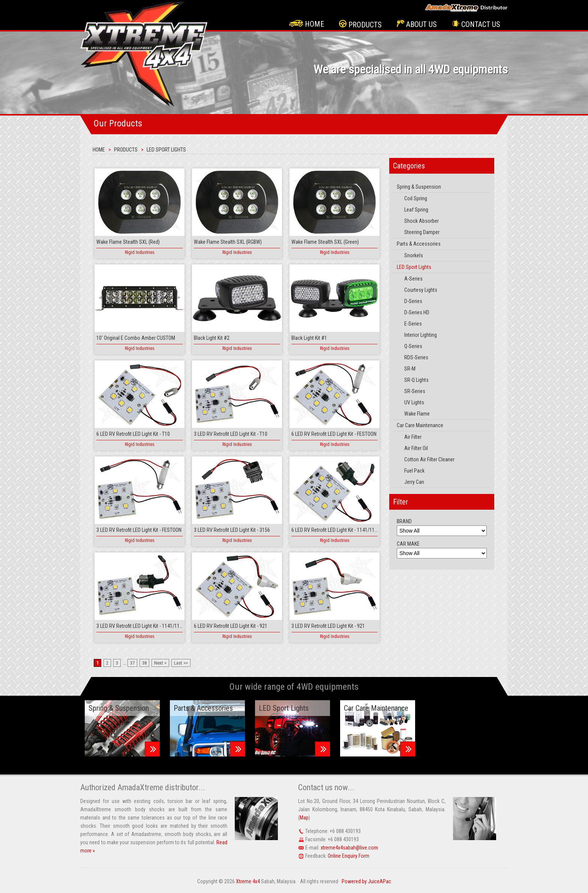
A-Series (413, 279)
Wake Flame (417, 414)
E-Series (413, 324)
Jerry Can (414, 482)
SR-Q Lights (416, 380)
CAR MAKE (408, 544)
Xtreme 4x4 (248, 881)
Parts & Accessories (419, 244)
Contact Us (476, 24)
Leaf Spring (416, 210)
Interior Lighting (421, 335)
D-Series (413, 301)
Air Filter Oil (416, 448)
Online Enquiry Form (349, 856)
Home (307, 24)
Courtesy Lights (421, 290)
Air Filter (413, 437)
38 (144, 663)
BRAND (404, 521)
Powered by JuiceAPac (366, 881)
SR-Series (415, 391)
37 (132, 663)
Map (304, 818)
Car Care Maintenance (420, 425)
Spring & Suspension (419, 187)
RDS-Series (416, 357)
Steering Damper (422, 232)
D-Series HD (417, 312)
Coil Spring (416, 198)
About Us (417, 24)
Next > (160, 663)
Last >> (181, 663)
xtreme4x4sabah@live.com (349, 848)
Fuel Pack (414, 471)
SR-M (410, 369)
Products (360, 25)
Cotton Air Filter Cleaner (429, 459)
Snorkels (414, 255)
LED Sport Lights (166, 150)
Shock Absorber (421, 221)
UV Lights (414, 402)
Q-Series (413, 346)
